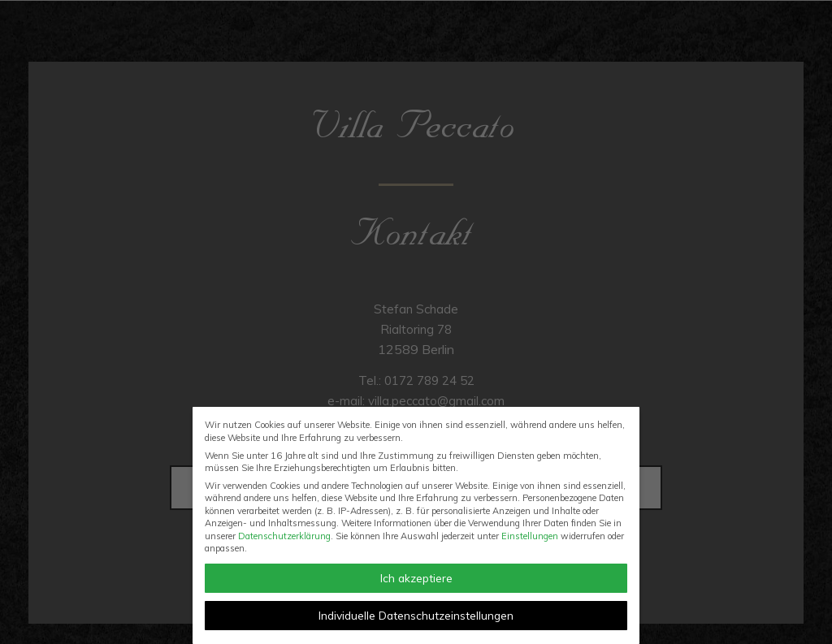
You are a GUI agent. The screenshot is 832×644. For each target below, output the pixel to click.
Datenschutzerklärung (284, 536)
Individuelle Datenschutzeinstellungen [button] (416, 615)
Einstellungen (530, 536)
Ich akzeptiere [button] (416, 578)
